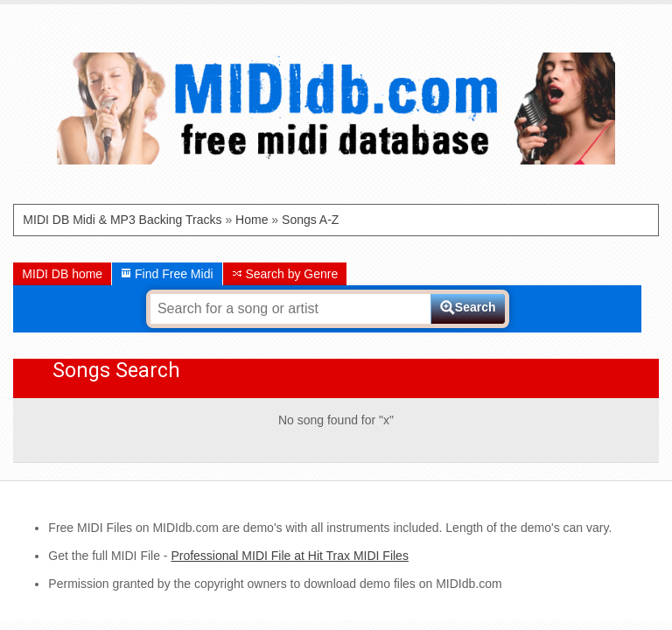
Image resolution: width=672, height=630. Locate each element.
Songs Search (116, 371)
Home (252, 220)
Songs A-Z (310, 220)
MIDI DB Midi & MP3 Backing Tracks (122, 220)
